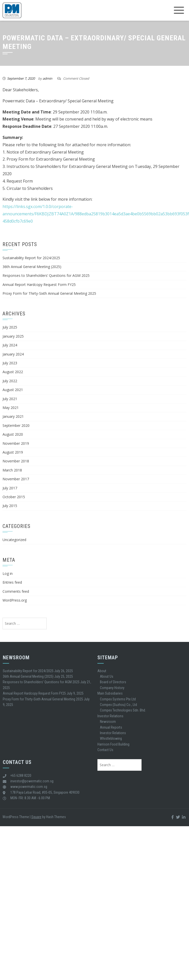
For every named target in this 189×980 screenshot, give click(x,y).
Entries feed (12, 582)
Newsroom (108, 722)
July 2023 (10, 363)
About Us (107, 676)
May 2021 (11, 408)
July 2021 (10, 399)
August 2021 (13, 390)
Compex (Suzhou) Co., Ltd (118, 705)
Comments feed (16, 591)
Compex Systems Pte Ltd (118, 699)
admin (47, 78)
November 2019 (16, 443)
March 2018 (12, 470)
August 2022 (13, 372)
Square (36, 817)
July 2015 (10, 506)
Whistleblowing (111, 738)
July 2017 (10, 488)
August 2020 (13, 434)
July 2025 (10, 327)
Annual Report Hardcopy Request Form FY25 (39, 285)
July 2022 (10, 381)
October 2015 (14, 497)
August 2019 (13, 452)
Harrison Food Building (113, 744)
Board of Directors (113, 682)
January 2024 (13, 354)
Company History (112, 688)
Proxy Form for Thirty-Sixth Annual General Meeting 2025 (49, 293)
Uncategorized (14, 540)
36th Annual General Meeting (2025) (32, 267)
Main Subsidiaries (110, 693)
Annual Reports (111, 727)
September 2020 (16, 425)
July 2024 (10, 345)
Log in (8, 573)
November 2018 (16, 461)
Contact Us (105, 750)
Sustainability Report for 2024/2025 (31, 258)
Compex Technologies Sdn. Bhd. (123, 710)
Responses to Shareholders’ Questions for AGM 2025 (46, 275)
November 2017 (16, 479)
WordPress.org (15, 600)
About (102, 671)
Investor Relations (110, 716)
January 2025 (13, 336)
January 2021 (13, 416)
